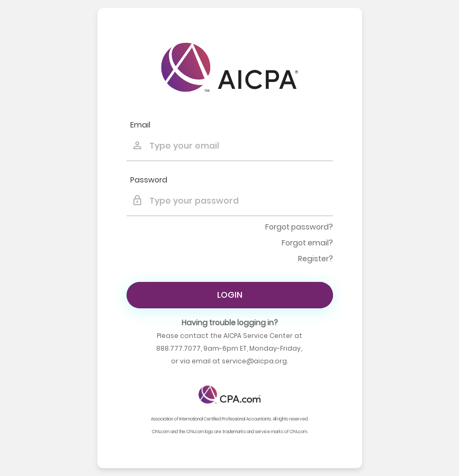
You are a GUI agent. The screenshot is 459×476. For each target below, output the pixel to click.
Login (230, 295)
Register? (316, 259)
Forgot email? (307, 243)
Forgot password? (299, 227)
